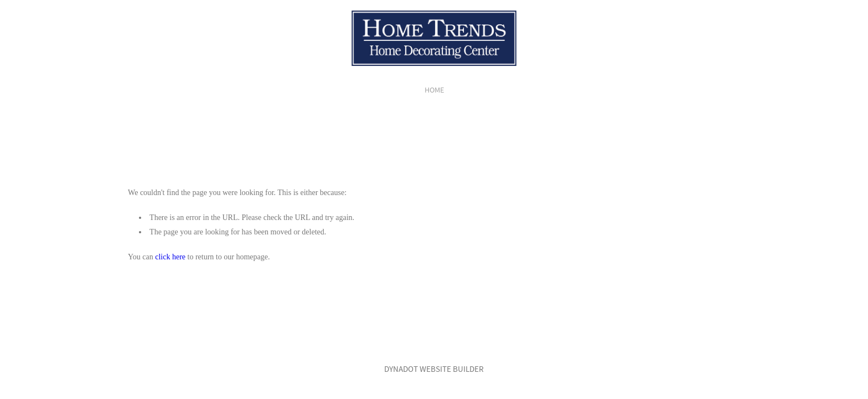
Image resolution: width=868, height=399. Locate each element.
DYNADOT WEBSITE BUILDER (434, 369)
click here (170, 257)
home (434, 90)
